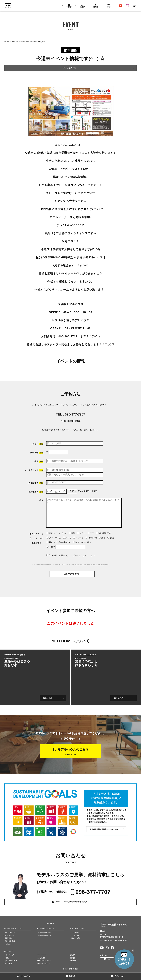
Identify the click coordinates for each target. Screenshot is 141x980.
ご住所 (38, 461)
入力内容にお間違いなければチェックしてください (70, 555)
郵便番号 (37, 453)
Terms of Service (97, 564)
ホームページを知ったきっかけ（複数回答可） (36, 538)
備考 (41, 500)
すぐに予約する (70, 68)
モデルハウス (25, 976)
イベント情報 (75, 935)
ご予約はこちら (119, 976)
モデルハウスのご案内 (73, 749)
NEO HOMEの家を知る (45, 932)
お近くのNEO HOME (11, 961)
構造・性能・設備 (10, 941)
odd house (8, 944)
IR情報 (7, 958)
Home (7, 41)
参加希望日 (36, 492)
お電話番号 (36, 483)
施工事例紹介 (9, 938)
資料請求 (72, 976)
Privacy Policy (81, 564)
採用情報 (73, 958)
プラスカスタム (9, 935)
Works (95, 7)
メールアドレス (34, 470)
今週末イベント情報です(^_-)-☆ (33, 41)
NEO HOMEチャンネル (44, 961)
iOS (108, 959)
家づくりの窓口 (76, 938)
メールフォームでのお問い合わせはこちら (72, 902)
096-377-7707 (75, 414)
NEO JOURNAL (42, 955)
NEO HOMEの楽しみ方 (45, 935)
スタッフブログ (9, 955)
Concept (69, 7)
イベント (15, 41)
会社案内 (73, 955)
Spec (109, 7)
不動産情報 (73, 961)
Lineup (82, 7)
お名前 (38, 444)
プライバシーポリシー (44, 964)
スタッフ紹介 (41, 958)
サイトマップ (9, 964)
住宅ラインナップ (10, 932)
